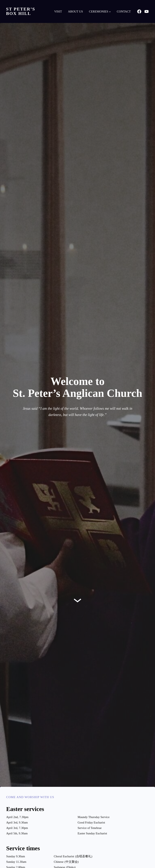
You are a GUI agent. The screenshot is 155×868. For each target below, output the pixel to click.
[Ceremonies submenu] (110, 11)
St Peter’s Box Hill (21, 11)
